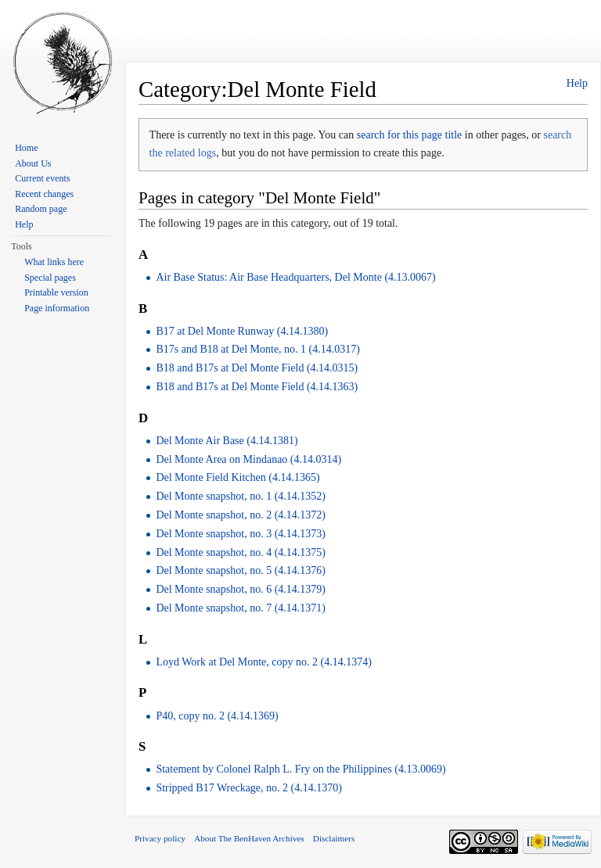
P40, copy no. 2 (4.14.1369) (217, 716)
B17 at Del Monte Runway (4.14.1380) (242, 331)
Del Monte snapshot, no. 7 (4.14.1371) (241, 608)
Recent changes (44, 194)
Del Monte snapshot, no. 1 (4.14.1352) (241, 496)
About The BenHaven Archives (249, 838)
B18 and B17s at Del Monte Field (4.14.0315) (257, 368)
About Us (33, 163)
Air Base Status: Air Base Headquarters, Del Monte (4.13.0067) (295, 277)
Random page (41, 209)
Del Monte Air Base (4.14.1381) (227, 441)
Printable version (56, 292)
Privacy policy (160, 838)
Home (26, 148)
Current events (42, 178)
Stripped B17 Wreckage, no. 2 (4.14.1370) (249, 788)
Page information (57, 308)
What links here (54, 262)
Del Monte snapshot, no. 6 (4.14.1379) (241, 589)
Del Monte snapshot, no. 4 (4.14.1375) (241, 552)
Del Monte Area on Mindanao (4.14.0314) (248, 459)
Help (577, 83)
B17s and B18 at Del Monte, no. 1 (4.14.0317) (258, 349)
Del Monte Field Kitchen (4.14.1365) (238, 477)
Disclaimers (334, 838)
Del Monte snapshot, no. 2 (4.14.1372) (241, 515)
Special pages (50, 278)
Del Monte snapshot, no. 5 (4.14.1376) (241, 570)
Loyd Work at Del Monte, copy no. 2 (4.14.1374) (263, 662)
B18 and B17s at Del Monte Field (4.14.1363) (257, 387)
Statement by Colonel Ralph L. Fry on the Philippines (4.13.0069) (300, 769)
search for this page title (410, 135)
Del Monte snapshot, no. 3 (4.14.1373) (241, 534)
